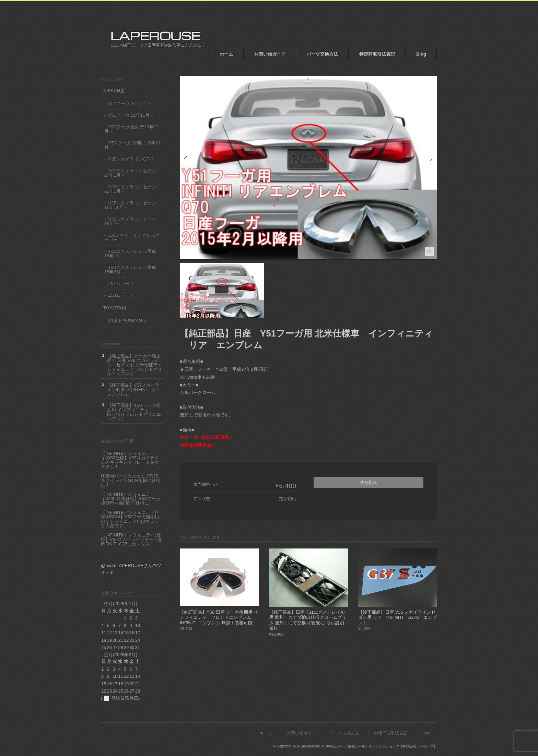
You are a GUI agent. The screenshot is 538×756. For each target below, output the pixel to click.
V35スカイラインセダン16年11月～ (130, 205)
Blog (421, 54)
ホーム (226, 54)
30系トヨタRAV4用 (127, 321)
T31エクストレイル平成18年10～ (130, 253)
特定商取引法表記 (377, 54)
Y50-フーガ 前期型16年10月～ (132, 145)
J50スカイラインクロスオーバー (132, 237)
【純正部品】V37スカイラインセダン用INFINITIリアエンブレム (133, 389)
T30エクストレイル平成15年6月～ (130, 270)
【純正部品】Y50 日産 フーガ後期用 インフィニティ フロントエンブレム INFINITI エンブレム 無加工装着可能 (219, 617)
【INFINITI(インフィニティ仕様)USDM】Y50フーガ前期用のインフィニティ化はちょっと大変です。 (130, 519)
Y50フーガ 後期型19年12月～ (131, 129)
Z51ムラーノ (121, 283)
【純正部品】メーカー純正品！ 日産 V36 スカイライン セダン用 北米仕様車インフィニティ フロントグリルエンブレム (134, 365)
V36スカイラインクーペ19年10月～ (130, 221)
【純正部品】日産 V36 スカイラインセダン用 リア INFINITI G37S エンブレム (397, 617)
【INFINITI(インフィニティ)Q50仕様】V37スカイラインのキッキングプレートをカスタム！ (130, 460)
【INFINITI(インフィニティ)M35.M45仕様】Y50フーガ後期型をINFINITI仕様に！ (131, 499)
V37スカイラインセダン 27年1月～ (130, 173)
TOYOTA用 (115, 308)
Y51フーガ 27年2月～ (130, 103)
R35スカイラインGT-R (131, 159)
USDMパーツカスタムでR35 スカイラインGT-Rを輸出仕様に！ (131, 480)
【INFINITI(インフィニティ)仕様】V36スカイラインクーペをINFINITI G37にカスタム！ (132, 539)
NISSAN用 (114, 91)
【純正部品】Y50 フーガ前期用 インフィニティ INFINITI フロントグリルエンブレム (134, 412)
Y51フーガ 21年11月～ (131, 115)
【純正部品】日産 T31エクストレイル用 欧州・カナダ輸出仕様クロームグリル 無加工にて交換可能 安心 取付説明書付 (308, 620)
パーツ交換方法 (322, 54)
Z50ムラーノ (121, 295)
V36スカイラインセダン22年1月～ (130, 189)
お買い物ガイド (270, 54)
